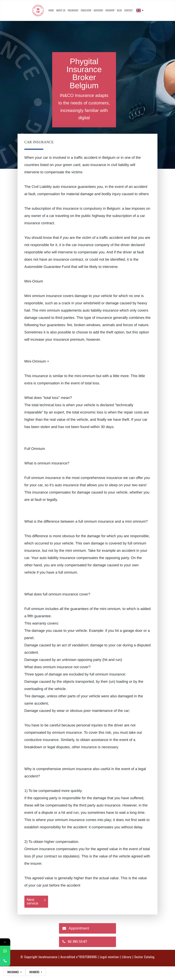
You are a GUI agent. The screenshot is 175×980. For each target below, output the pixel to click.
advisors (98, 10)
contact (128, 10)
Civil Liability (42, 187)
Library (127, 957)
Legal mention (109, 957)
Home (51, 10)
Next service (36, 902)
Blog (119, 10)
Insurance (73, 10)
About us (61, 10)
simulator (86, 10)
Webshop (110, 10)
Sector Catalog (145, 957)
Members (35, 972)
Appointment (79, 928)
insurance (13, 972)
